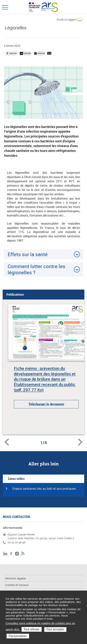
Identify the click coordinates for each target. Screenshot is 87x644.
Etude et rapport (67, 20)
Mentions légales (15, 578)
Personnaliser (18, 636)
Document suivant (80, 442)
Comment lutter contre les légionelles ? (36, 269)
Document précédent (7, 442)
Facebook (11, 554)
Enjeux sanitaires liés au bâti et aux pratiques (44, 489)
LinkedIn (5, 554)
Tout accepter (55, 629)
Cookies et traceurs (17, 585)
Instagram (17, 554)
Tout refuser (31, 629)
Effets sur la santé (28, 254)
